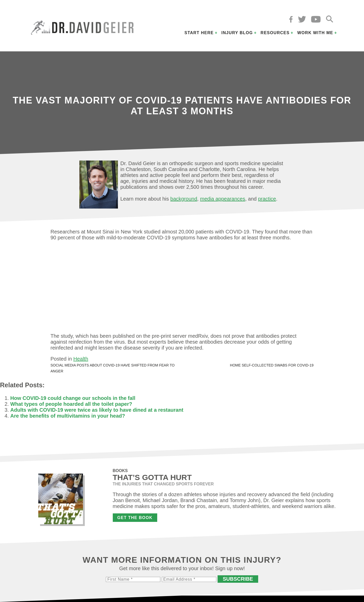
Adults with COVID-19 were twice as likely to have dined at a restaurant (97, 410)
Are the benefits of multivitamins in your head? (68, 416)
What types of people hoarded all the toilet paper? (71, 404)
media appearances (223, 199)
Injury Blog (237, 33)
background (184, 199)
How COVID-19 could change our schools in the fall (73, 398)
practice (267, 199)
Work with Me (315, 33)
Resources (275, 33)
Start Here (199, 33)
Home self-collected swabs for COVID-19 (272, 365)
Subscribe (238, 579)
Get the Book (135, 518)
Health (81, 359)
